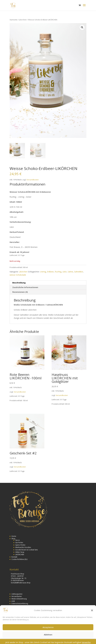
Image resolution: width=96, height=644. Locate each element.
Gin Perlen (19, 543)
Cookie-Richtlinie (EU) (19, 559)
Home (14, 536)
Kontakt (14, 557)
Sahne (70, 272)
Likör (65, 272)
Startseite (13, 20)
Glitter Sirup (20, 552)
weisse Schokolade (18, 275)
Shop (13, 539)
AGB (13, 601)
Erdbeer (50, 272)
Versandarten (17, 596)
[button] (92, 610)
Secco (18, 540)
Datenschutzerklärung (20, 604)
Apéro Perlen (20, 545)
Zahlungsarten (17, 594)
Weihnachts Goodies (23, 547)
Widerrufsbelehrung (19, 599)
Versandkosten (33, 180)
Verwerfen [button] (86, 642)
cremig (43, 272)
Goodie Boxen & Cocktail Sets (27, 550)
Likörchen (23, 20)
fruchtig (58, 272)
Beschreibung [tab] (19, 283)
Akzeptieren (48, 627)
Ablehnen (48, 635)
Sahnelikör (79, 272)
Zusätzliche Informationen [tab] (25, 287)
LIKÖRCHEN (20, 555)
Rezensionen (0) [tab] (20, 292)
